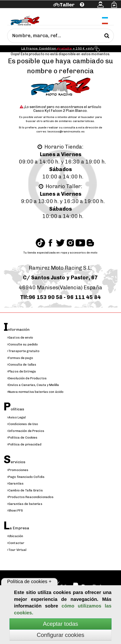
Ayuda (26, 11)
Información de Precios (26, 431)
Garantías (15, 483)
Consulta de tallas (22, 365)
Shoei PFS (15, 510)
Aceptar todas (60, 624)
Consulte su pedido (22, 344)
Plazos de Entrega (22, 371)
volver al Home (44, 117)
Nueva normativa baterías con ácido (35, 392)
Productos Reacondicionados (30, 497)
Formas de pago (20, 358)
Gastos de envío (20, 338)
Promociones (18, 470)
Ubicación (15, 536)
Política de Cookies (22, 438)
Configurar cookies (60, 635)
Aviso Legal (16, 417)
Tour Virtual (17, 550)
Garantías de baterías (25, 504)
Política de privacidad (24, 444)
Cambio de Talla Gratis (25, 490)
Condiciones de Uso (23, 424)
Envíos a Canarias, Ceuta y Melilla (33, 385)
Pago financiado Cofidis (26, 477)
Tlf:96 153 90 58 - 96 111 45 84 (60, 297)
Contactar (16, 543)
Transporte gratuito (23, 351)
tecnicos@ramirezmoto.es (66, 132)
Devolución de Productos (27, 378)
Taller (67, 5)
